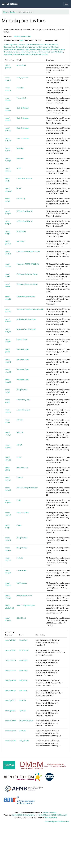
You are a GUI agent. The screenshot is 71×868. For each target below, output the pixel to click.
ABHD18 (23, 700)
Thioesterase (21, 570)
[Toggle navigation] (66, 4)
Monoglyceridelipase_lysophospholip (30, 309)
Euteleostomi (9, 49)
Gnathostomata (44, 47)
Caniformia (50, 52)
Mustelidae (59, 52)
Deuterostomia (9, 47)
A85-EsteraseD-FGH (24, 595)
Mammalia (61, 49)
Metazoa (40, 45)
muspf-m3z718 (11, 741)
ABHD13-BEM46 (23, 513)
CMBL (19, 525)
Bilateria (55, 45)
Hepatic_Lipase (22, 339)
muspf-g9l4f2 (10, 700)
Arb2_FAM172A (23, 467)
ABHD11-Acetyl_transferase (27, 488)
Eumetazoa (48, 45)
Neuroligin (21, 88)
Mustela (16, 54)
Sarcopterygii (19, 49)
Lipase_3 (20, 477)
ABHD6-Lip (21, 199)
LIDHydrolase (22, 583)
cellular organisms (10, 45)
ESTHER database (10, 4)
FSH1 (19, 500)
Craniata (26, 47)
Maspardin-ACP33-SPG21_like (28, 264)
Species (13, 12)
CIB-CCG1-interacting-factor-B (28, 251)
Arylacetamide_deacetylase (27, 319)
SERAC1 (20, 558)
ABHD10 (23, 731)
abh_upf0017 (24, 741)
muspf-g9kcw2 (10, 680)
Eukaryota (21, 45)
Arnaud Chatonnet (50, 812)
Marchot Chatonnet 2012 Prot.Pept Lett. (52, 815)
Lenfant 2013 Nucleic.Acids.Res (24, 815)
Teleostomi (55, 47)
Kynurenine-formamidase (26, 297)
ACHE (19, 188)
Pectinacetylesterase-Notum (27, 274)
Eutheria (12, 52)
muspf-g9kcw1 (10, 690)
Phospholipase (22, 390)
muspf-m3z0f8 (10, 660)
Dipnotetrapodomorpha (33, 49)
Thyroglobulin (22, 98)
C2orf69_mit (21, 618)
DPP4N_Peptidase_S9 (25, 211)
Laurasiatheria (33, 52)
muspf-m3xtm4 (11, 721)
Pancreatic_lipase (23, 349)
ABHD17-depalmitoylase (26, 605)
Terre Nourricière (51, 817)
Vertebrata (34, 47)
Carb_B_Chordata (23, 78)
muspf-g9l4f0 (10, 711)
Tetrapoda (46, 49)
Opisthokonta (31, 45)
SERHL (19, 457)
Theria (6, 52)
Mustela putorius (25, 54)
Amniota (54, 49)
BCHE (19, 168)
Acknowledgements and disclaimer (57, 822)
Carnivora (42, 52)
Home (5, 12)
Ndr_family (21, 241)
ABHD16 (20, 420)
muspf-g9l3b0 (10, 650)
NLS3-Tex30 (21, 65)
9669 (21, 40)
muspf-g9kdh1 (10, 640)
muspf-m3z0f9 (10, 670)
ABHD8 (19, 445)
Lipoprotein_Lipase (24, 400)
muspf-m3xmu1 (11, 731)
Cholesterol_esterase (24, 178)
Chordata (19, 47)
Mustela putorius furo (22, 36)
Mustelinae (8, 54)
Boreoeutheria (21, 52)
